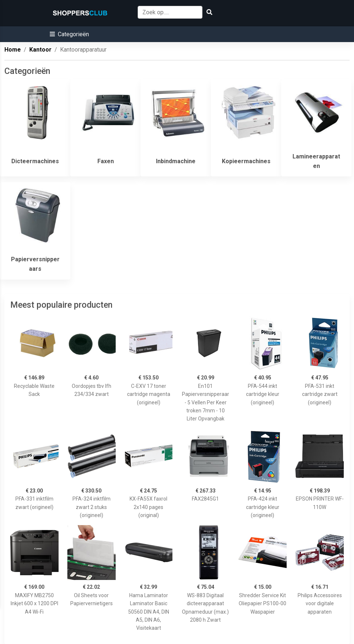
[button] (69, 34)
